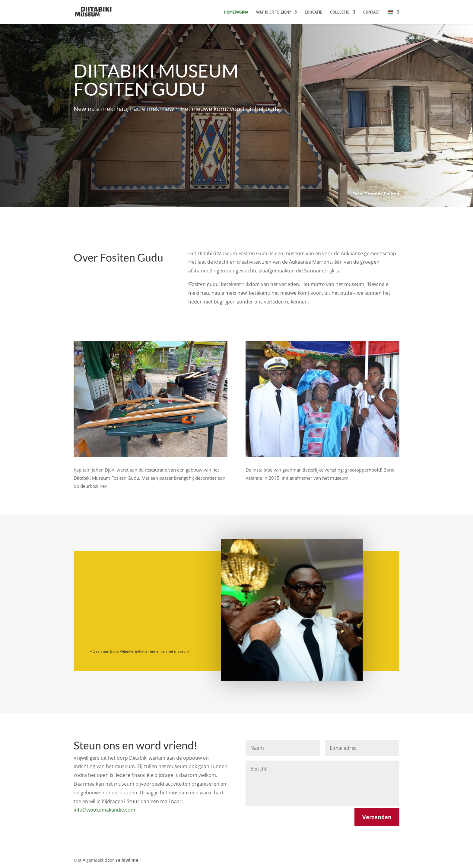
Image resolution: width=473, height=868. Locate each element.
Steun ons (176, 143)
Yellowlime (127, 860)
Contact (372, 12)
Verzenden (377, 817)
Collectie (340, 12)
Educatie (313, 12)
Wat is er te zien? (273, 12)
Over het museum (105, 143)
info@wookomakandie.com (104, 810)
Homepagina (236, 12)
